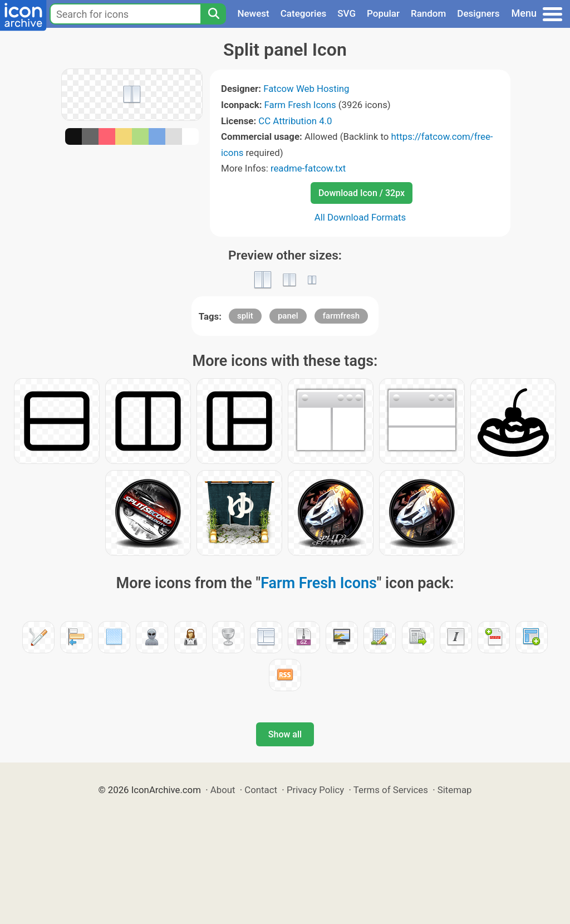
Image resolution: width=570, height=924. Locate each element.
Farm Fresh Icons (300, 105)
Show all (285, 734)
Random (428, 13)
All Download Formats (360, 217)
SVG (347, 13)
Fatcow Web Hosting (306, 89)
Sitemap (455, 790)
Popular (383, 13)
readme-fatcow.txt (308, 168)
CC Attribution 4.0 (295, 121)
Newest (253, 13)
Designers (478, 13)
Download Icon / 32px (362, 193)
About (223, 790)
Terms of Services (391, 790)
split (245, 316)
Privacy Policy (315, 790)
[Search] (213, 14)
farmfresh (341, 316)
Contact (261, 790)
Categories (304, 13)
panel (288, 316)
